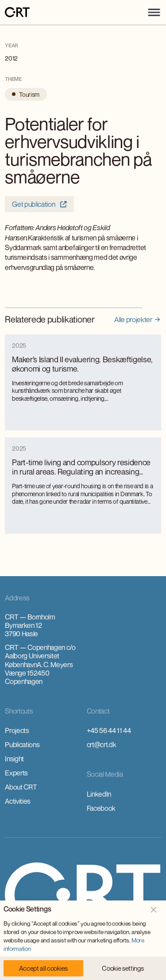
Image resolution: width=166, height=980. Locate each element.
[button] (154, 12)
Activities (18, 801)
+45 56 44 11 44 (109, 730)
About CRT (21, 787)
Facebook (101, 808)
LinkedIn (99, 794)
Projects (17, 730)
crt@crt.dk (102, 744)
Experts (16, 773)
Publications (22, 744)
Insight (14, 759)
